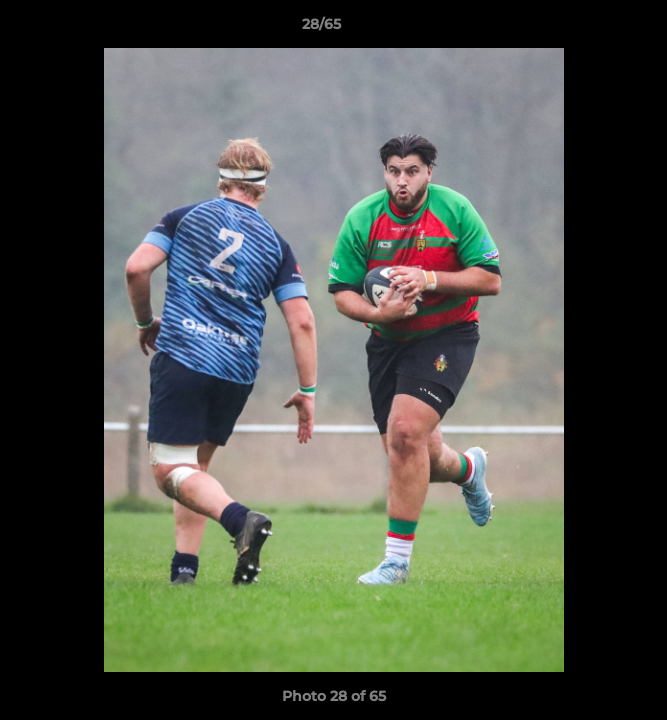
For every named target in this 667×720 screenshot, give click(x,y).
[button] (595, 29)
